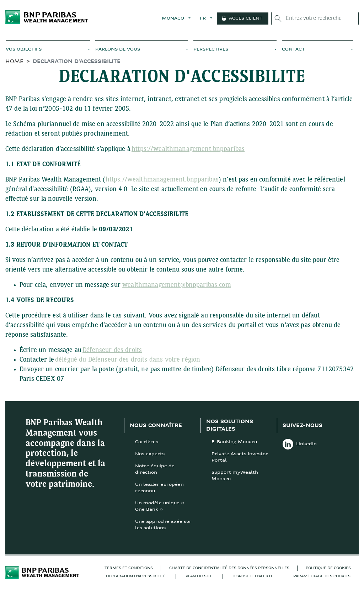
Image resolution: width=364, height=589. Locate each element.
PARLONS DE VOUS (118, 49)
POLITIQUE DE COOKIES (328, 568)
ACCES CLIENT (247, 19)
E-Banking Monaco (234, 442)
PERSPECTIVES (211, 49)
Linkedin (300, 444)
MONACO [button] (175, 19)
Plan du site (199, 576)
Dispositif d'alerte (253, 576)
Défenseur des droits (112, 350)
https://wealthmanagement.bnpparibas (188, 149)
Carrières (147, 442)
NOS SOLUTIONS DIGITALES (230, 426)
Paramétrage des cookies (322, 576)
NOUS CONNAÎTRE (156, 426)
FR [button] (205, 19)
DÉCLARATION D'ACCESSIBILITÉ (136, 576)
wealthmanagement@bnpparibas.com (177, 285)
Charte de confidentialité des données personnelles (229, 568)
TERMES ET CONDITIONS (129, 568)
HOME (14, 62)
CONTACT (293, 49)
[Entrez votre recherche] (316, 19)
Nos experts (150, 454)
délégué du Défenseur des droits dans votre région (128, 360)
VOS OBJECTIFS (24, 49)
